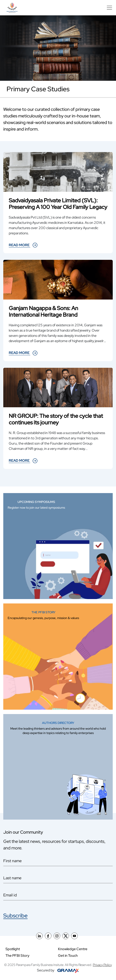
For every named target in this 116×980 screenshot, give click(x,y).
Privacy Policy (102, 965)
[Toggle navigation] (108, 8)
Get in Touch (68, 956)
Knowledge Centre (73, 949)
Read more (23, 245)
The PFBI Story (17, 956)
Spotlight (13, 949)
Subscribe (15, 916)
